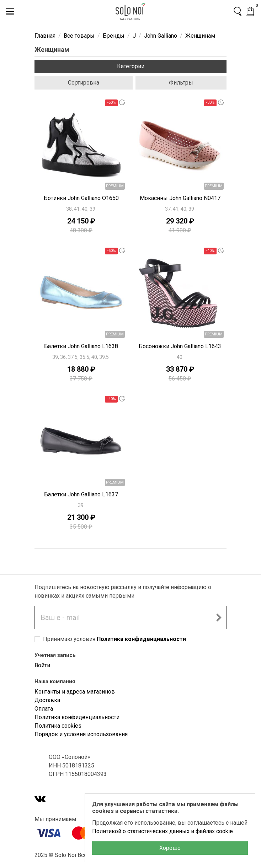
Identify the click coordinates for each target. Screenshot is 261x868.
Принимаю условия (114, 639)
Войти (42, 665)
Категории (131, 66)
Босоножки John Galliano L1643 (180, 346)
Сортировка (84, 83)
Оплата (44, 709)
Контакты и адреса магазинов (75, 692)
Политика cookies (58, 726)
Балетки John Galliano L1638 (81, 346)
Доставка (47, 700)
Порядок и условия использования (81, 734)
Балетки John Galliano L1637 (81, 494)
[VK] (40, 800)
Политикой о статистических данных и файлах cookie (163, 831)
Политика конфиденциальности (141, 639)
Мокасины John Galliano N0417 (180, 198)
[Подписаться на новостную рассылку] (219, 618)
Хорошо (170, 848)
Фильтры (181, 83)
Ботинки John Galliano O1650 (81, 198)
